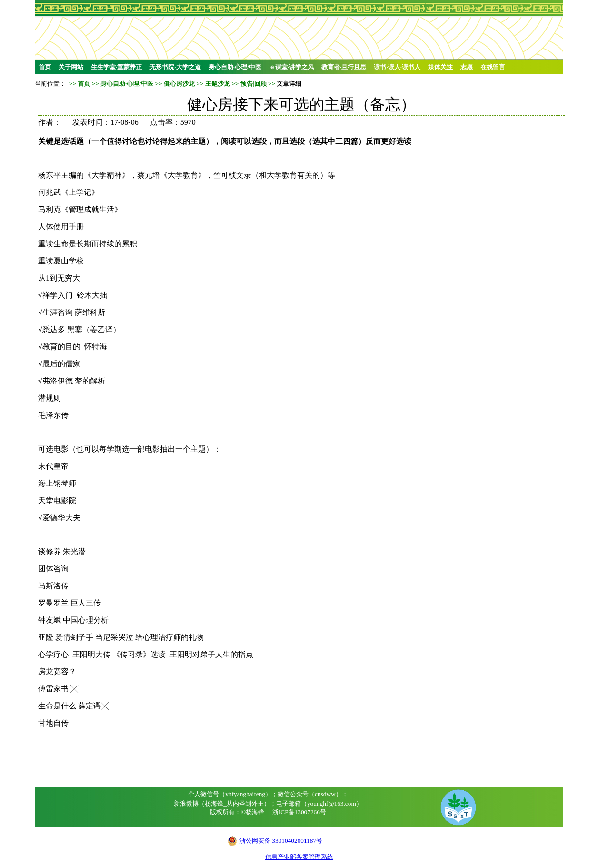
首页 (45, 67)
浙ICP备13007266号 (299, 812)
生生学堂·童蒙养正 (116, 67)
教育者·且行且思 (344, 67)
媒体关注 (440, 67)
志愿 (467, 67)
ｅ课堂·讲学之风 (291, 67)
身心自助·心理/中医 (235, 67)
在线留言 (493, 67)
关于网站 (71, 67)
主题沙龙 (218, 84)
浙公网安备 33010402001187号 (281, 841)
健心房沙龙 (179, 84)
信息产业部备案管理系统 (299, 857)
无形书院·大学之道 (175, 67)
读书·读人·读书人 (397, 67)
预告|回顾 (254, 84)
